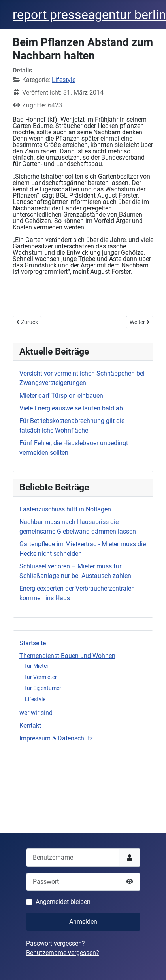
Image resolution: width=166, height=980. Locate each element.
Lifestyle (35, 699)
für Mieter (37, 666)
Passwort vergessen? (56, 943)
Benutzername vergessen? (63, 953)
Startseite (33, 643)
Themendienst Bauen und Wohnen (67, 656)
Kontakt (30, 725)
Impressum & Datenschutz (56, 738)
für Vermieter (41, 677)
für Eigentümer (43, 688)
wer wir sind (36, 713)
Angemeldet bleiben (63, 902)
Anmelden (83, 922)
